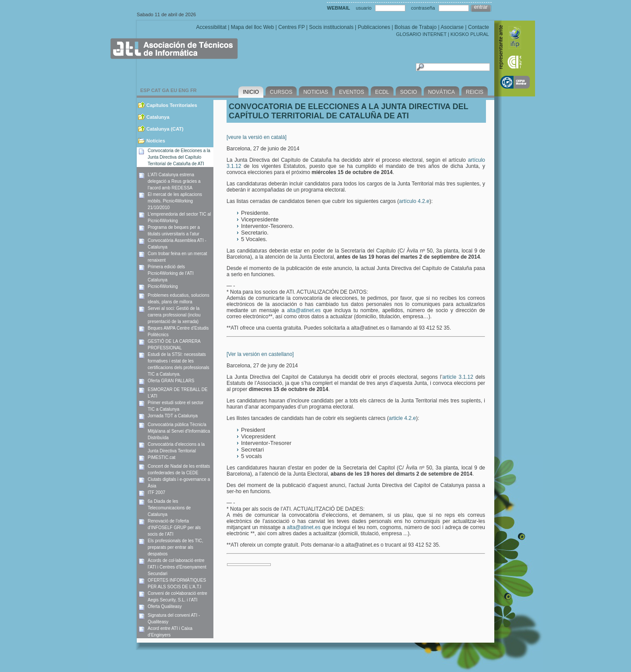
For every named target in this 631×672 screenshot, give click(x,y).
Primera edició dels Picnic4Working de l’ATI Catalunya (171, 273)
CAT (156, 90)
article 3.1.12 (457, 377)
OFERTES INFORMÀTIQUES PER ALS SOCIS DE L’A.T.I (177, 583)
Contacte (479, 27)
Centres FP (291, 27)
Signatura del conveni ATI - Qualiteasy (174, 619)
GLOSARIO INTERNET (421, 34)
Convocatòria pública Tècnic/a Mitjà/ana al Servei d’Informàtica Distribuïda (179, 431)
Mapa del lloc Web (253, 27)
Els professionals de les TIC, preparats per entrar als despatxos (175, 547)
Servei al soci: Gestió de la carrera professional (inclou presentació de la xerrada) (174, 315)
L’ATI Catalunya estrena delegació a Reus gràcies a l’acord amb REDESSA (174, 181)
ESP (145, 90)
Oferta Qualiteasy (165, 606)
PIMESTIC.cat (161, 457)
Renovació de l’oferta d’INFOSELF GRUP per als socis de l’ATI (174, 528)
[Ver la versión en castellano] (260, 354)
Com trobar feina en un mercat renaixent (177, 257)
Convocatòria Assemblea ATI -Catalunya (177, 244)
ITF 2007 (156, 492)
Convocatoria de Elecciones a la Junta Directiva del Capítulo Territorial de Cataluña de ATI (179, 157)
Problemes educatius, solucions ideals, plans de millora (179, 299)
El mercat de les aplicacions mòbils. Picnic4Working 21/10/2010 (175, 201)
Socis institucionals (331, 27)
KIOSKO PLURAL (470, 34)
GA (166, 90)
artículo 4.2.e (414, 201)
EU (174, 90)
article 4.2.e (402, 418)
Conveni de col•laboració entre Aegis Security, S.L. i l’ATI (177, 597)
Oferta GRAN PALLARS (171, 381)
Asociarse (452, 27)
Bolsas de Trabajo (415, 27)
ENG (184, 90)
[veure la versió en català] (257, 137)
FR (193, 90)
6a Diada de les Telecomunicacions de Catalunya (169, 508)
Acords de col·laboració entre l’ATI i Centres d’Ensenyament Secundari (177, 567)
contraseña (423, 8)
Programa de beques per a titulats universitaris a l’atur (174, 231)
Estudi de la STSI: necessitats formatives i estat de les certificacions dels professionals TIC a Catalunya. (179, 364)
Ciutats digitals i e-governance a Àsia (179, 483)
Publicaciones (374, 27)
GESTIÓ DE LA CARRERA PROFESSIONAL (174, 345)
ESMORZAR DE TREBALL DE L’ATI (178, 393)
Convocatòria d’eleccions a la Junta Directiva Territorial (176, 448)
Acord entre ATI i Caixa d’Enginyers (170, 632)
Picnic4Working (163, 286)
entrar (481, 7)
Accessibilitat (211, 27)
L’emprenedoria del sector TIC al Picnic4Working (179, 217)
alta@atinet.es (304, 310)
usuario (364, 8)
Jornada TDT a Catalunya (173, 416)
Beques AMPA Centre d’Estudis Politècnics (178, 331)
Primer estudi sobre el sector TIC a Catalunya (175, 406)
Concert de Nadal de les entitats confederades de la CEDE (179, 469)
